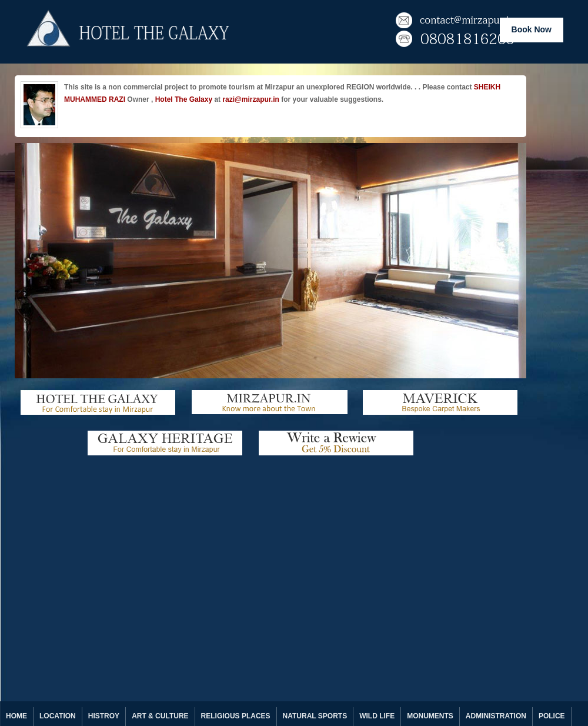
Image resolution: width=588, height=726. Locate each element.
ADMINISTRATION (496, 716)
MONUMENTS (430, 716)
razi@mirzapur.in (250, 99)
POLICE (552, 716)
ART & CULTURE (160, 716)
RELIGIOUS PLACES (236, 716)
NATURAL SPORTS (315, 716)
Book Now (532, 29)
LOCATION (58, 716)
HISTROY (104, 716)
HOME (16, 716)
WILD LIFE (377, 716)
